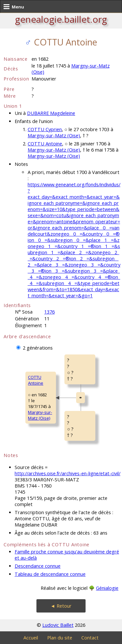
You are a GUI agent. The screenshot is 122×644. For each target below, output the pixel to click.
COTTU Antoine (45, 144)
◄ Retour (61, 606)
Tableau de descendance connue (50, 574)
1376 (49, 312)
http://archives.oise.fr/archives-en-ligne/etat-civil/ (68, 473)
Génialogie (107, 588)
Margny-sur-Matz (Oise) (54, 136)
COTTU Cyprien (45, 129)
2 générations (38, 348)
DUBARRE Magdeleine (51, 113)
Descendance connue (38, 566)
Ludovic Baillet (58, 625)
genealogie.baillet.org (61, 19)
